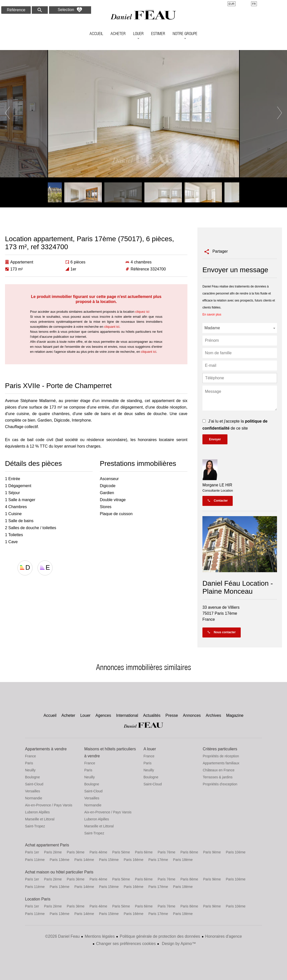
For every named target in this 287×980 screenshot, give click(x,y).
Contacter (218, 501)
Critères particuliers (220, 749)
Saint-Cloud (34, 784)
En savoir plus (212, 314)
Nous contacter (222, 632)
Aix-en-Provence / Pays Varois (49, 805)
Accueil (144, 16)
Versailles (33, 791)
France (31, 756)
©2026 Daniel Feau (62, 936)
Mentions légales (100, 936)
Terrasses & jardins (218, 777)
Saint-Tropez (35, 826)
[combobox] (240, 328)
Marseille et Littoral (40, 819)
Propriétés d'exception (220, 784)
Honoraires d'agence (224, 936)
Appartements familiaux (221, 763)
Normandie (34, 798)
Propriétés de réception (221, 756)
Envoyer (215, 439)
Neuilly (30, 770)
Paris (29, 763)
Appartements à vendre (46, 749)
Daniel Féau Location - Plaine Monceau (238, 587)
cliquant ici (112, 327)
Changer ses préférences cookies (126, 944)
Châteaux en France (219, 770)
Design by (178, 944)
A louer (150, 749)
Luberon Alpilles (37, 812)
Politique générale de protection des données (160, 936)
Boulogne (32, 777)
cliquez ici (142, 312)
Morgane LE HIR (217, 485)
